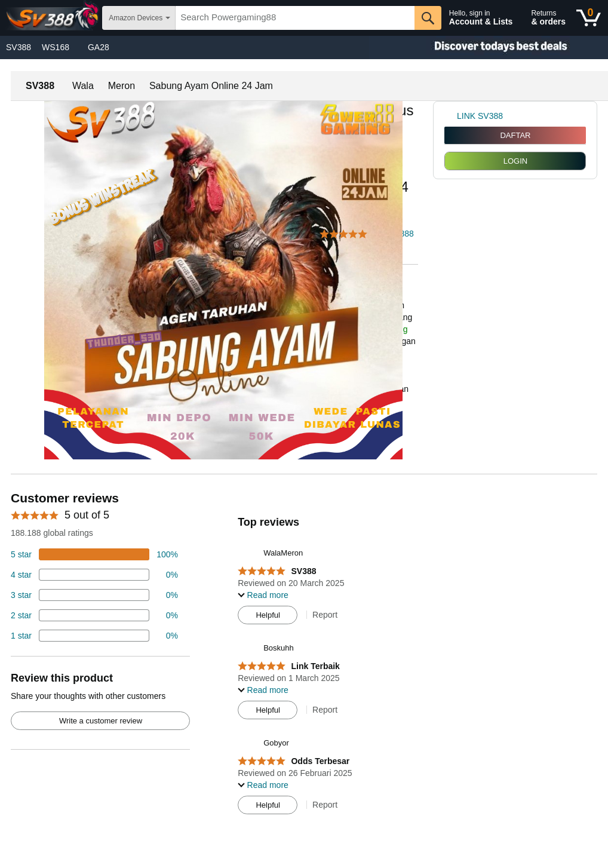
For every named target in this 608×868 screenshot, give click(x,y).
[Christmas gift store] (489, 47)
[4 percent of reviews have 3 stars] (94, 595)
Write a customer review (101, 721)
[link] (451, 116)
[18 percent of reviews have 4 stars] (94, 575)
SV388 (19, 47)
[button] (346, 234)
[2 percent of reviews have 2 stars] (94, 615)
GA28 (99, 47)
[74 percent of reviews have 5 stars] (94, 554)
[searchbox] (295, 18)
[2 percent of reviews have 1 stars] (94, 636)
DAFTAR (515, 135)
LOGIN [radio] (515, 161)
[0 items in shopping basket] (589, 18)
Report (325, 615)
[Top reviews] (304, 656)
